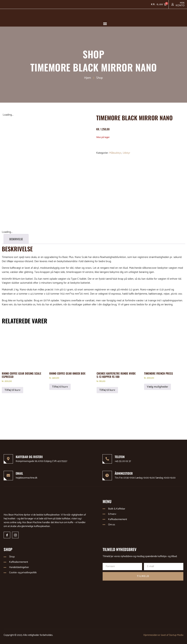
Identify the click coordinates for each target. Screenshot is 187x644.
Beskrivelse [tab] (16, 238)
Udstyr (126, 153)
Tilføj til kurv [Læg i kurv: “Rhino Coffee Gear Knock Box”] (60, 385)
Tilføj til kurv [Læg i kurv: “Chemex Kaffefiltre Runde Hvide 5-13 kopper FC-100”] (107, 389)
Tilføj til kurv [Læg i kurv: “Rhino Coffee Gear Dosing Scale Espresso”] (13, 389)
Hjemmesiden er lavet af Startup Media (163, 634)
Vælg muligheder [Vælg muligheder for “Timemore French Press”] (158, 385)
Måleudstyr (115, 153)
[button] (105, 23)
